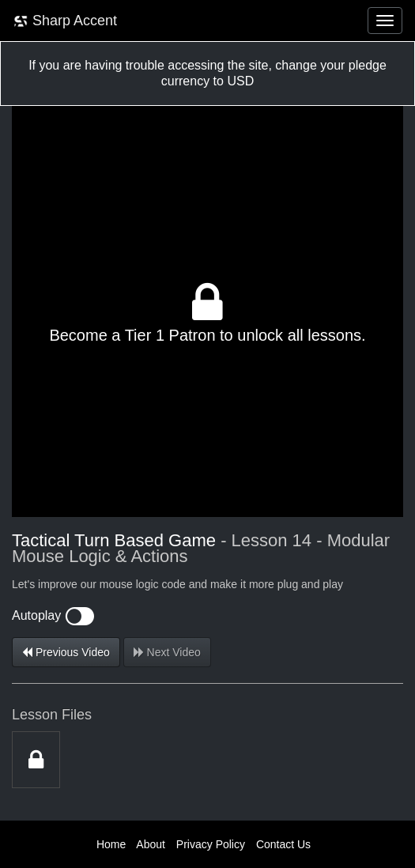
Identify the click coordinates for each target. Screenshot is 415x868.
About (151, 844)
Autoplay (53, 615)
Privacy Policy (211, 844)
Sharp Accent (65, 21)
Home (111, 844)
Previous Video (66, 652)
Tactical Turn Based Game (114, 540)
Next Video (167, 652)
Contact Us (283, 844)
